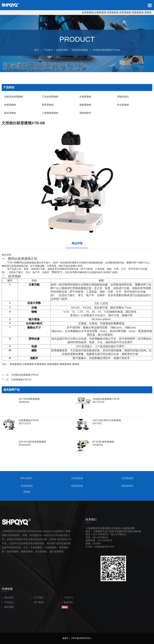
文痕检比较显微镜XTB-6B (106, 50)
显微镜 (148, 12)
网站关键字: (27, 478)
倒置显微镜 (125, 12)
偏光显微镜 (9, 113)
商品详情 (77, 243)
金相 (33, 547)
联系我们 (68, 602)
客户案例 (38, 602)
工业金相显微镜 (49, 97)
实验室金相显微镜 (12, 97)
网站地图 (8, 607)
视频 (23, 551)
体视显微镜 (113, 12)
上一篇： (20, 375)
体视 (61, 547)
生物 (47, 547)
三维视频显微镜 (49, 113)
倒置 (9, 551)
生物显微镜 (100, 12)
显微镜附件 (84, 113)
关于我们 (38, 597)
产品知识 (8, 602)
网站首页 (8, 597)
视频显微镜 (138, 12)
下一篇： (17, 380)
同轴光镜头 (122, 97)
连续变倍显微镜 (80, 50)
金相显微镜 (88, 12)
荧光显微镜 (122, 105)
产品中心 (68, 597)
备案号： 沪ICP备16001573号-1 (77, 638)
